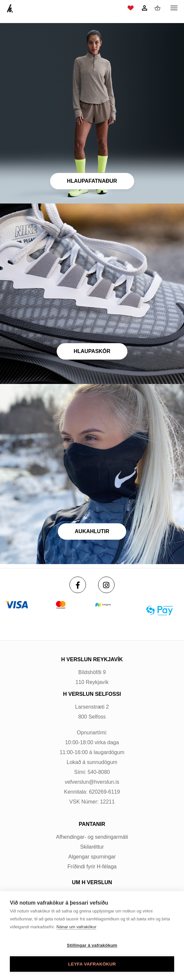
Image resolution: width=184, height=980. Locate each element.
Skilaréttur (92, 847)
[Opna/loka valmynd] (174, 8)
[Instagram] (106, 585)
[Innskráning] (144, 8)
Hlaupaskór (92, 351)
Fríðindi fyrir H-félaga (92, 867)
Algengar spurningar (92, 857)
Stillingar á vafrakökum (92, 945)
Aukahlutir (92, 531)
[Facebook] (78, 585)
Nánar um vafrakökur (77, 927)
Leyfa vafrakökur (92, 964)
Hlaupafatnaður (92, 181)
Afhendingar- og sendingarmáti (92, 837)
